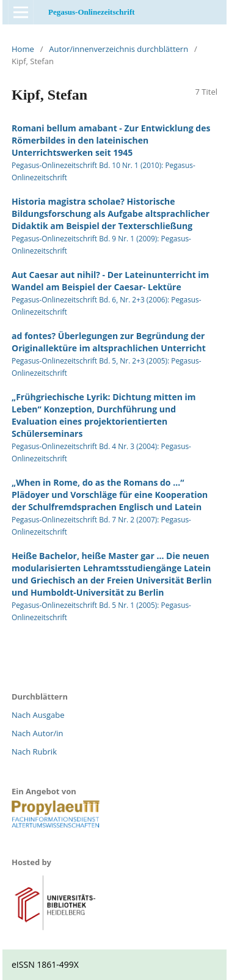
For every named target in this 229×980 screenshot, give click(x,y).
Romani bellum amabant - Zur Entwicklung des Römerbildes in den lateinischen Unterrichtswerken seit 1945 (111, 140)
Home (23, 49)
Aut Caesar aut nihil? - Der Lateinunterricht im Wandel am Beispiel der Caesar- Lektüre (110, 281)
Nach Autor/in (38, 733)
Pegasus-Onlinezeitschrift (92, 12)
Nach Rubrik (34, 751)
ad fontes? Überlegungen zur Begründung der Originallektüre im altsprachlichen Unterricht (109, 342)
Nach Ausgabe (38, 715)
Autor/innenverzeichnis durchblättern (118, 49)
